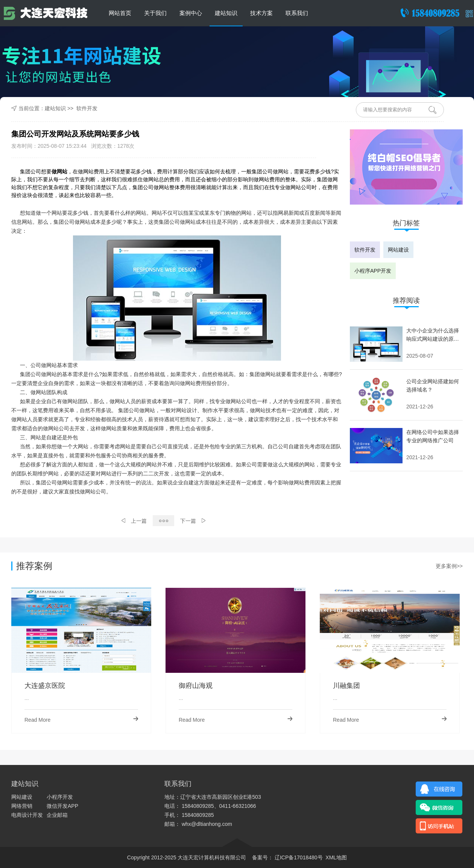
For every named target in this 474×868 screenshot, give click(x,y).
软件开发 (87, 108)
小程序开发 (60, 797)
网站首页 (120, 13)
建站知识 (226, 13)
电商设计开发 (27, 815)
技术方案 (261, 13)
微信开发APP (62, 806)
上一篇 (134, 521)
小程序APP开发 (373, 271)
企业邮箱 (57, 815)
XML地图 (336, 857)
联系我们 (297, 13)
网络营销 (22, 806)
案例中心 (191, 13)
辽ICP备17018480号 (298, 857)
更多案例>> (449, 566)
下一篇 (193, 521)
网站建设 (398, 250)
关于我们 (155, 13)
